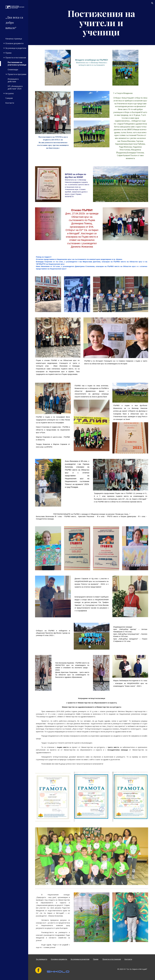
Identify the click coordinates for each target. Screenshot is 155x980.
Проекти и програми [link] (17, 74)
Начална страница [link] (14, 39)
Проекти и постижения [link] (16, 58)
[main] (101, 23)
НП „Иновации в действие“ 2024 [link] (15, 87)
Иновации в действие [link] (13, 80)
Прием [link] (8, 53)
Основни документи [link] (14, 43)
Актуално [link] (10, 93)
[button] (152, 3)
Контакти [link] (10, 103)
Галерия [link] (9, 98)
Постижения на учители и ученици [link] (17, 64)
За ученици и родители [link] (16, 48)
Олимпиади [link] (13, 70)
